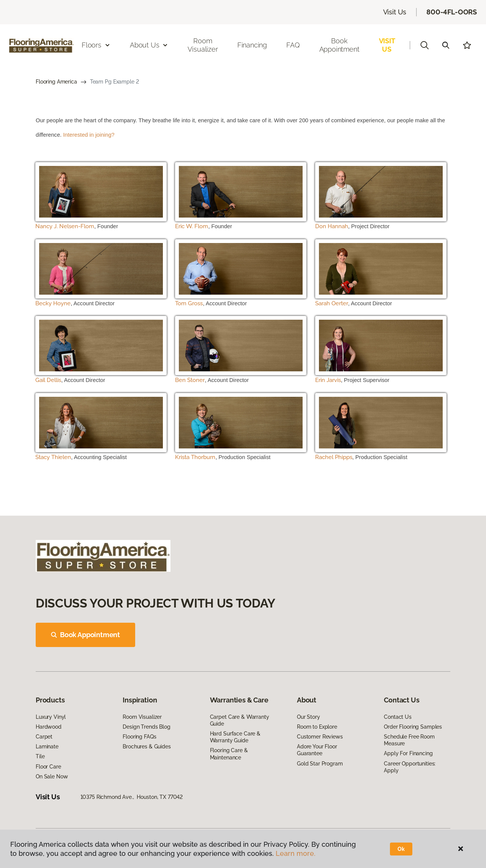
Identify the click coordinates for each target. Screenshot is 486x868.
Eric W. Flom (192, 226)
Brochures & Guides (147, 746)
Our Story (308, 717)
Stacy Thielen (53, 457)
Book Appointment (339, 45)
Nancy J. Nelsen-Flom (65, 226)
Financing (252, 45)
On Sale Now (52, 776)
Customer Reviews (320, 737)
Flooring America (56, 82)
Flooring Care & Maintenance (229, 754)
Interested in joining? (89, 135)
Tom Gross (189, 303)
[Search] (446, 45)
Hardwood (49, 727)
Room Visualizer (203, 45)
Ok (401, 849)
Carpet (44, 737)
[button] (424, 45)
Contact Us (398, 717)
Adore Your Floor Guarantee (317, 750)
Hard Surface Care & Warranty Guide (235, 737)
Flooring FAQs (139, 737)
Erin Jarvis (328, 380)
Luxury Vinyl (51, 717)
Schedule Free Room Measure (409, 740)
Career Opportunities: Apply (410, 767)
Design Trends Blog (146, 727)
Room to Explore (317, 727)
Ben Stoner (190, 380)
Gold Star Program (320, 764)
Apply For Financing (408, 753)
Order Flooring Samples (413, 727)
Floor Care (48, 767)
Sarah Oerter (332, 303)
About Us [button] (149, 45)
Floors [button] (96, 45)
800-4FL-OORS (452, 12)
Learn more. (296, 853)
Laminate (47, 746)
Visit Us (395, 12)
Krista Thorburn (195, 457)
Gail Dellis (48, 380)
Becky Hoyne (53, 303)
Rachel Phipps (334, 457)
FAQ (293, 45)
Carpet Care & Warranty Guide (240, 720)
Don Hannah (332, 226)
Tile (40, 756)
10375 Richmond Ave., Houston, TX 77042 (132, 797)
